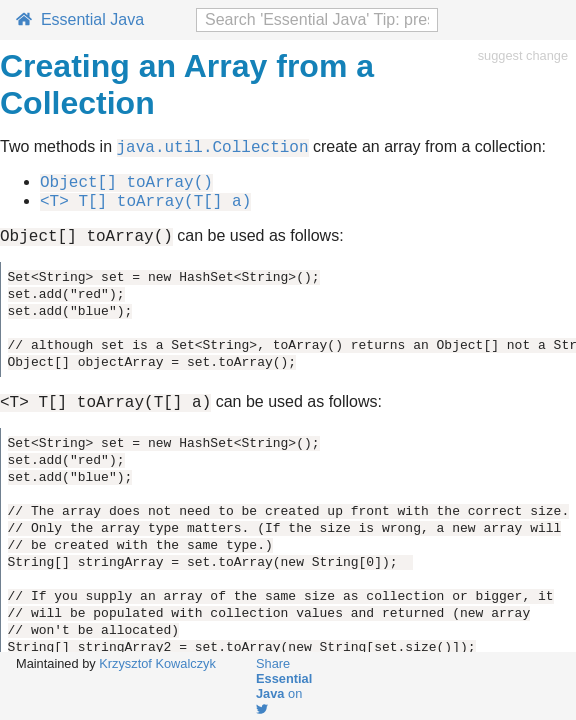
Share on (284, 685)
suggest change (523, 55)
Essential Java (80, 19)
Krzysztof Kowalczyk (157, 663)
